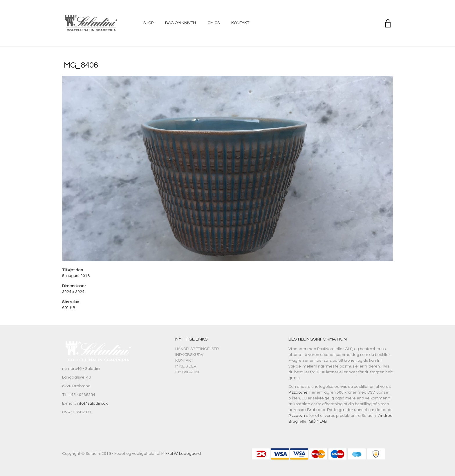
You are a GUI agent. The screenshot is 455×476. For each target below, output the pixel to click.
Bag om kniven (180, 23)
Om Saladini (187, 372)
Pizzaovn (297, 416)
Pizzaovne (298, 392)
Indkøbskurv (189, 355)
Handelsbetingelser (197, 349)
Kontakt (240, 23)
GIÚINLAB (318, 421)
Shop (148, 23)
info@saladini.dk (92, 403)
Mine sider (186, 366)
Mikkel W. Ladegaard (181, 454)
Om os (214, 23)
